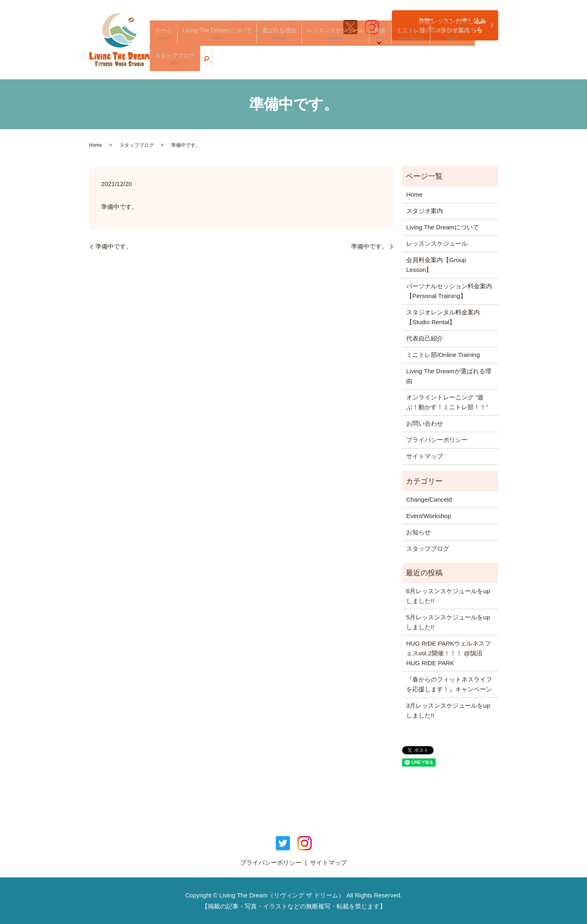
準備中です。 (114, 246)
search (492, 63)
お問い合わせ (425, 423)
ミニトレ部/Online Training (443, 355)
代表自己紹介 (425, 338)
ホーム (214, 64)
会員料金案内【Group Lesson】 (436, 265)
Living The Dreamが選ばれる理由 (449, 376)
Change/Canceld (429, 499)
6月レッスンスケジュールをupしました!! (448, 596)
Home (96, 145)
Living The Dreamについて (254, 64)
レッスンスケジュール (345, 64)
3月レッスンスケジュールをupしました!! (448, 710)
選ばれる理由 (302, 64)
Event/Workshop (429, 516)
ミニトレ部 (400, 64)
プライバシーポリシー (437, 440)
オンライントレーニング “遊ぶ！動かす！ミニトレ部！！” (447, 402)
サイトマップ (425, 456)
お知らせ (418, 532)
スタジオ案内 (431, 64)
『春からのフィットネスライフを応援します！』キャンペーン (449, 684)
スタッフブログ (467, 64)
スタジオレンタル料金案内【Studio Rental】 (443, 317)
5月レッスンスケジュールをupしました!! (448, 622)
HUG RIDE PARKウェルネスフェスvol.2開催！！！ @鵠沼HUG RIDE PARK (449, 653)
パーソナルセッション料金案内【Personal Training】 (449, 291)
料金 (378, 64)
